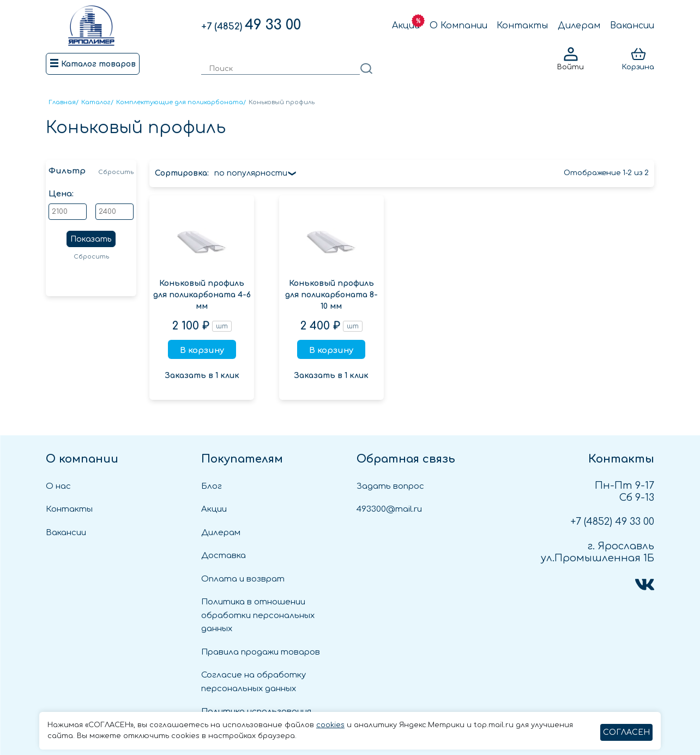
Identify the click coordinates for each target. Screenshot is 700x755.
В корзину (202, 350)
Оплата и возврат (243, 579)
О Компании (458, 26)
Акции (406, 26)
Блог (212, 486)
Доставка (224, 556)
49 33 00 (251, 25)
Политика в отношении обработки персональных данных (258, 615)
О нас (58, 486)
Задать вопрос (390, 486)
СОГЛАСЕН (626, 732)
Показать (91, 239)
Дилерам (579, 26)
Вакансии (632, 26)
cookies (330, 725)
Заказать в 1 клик (202, 376)
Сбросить (116, 172)
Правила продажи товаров (261, 652)
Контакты (522, 26)
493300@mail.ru (389, 509)
